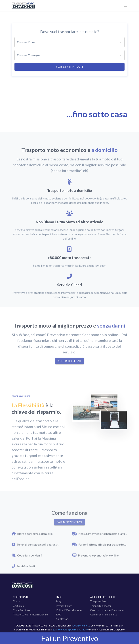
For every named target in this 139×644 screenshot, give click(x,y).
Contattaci (62, 619)
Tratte (17, 601)
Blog (59, 601)
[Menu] (125, 6)
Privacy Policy (64, 606)
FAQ (59, 614)
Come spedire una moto (104, 614)
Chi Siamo (18, 606)
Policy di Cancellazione (69, 610)
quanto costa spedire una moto (70, 629)
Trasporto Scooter (101, 606)
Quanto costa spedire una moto (108, 610)
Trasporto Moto (99, 601)
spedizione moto (81, 625)
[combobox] (69, 42)
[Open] (121, 42)
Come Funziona (21, 610)
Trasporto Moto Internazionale (30, 614)
